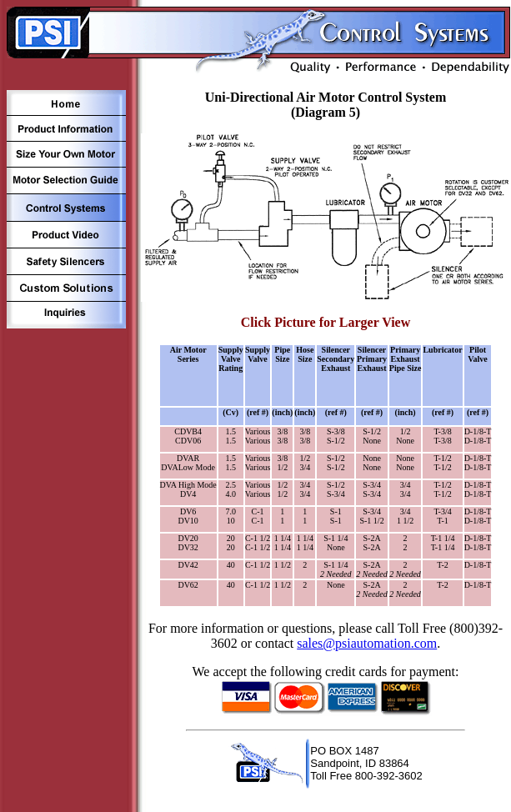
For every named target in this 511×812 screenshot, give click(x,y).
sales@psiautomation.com (367, 643)
